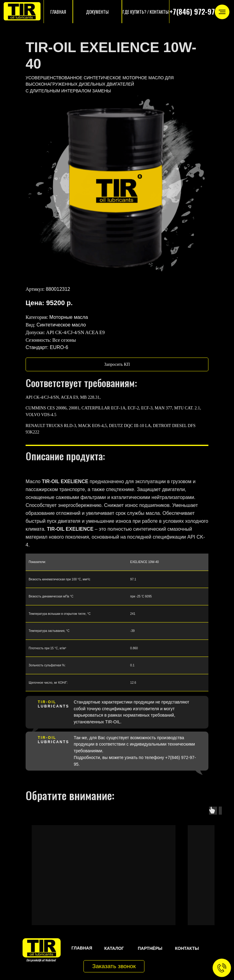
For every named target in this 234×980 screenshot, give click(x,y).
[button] (117, 364)
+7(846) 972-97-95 (197, 11)
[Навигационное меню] (222, 12)
